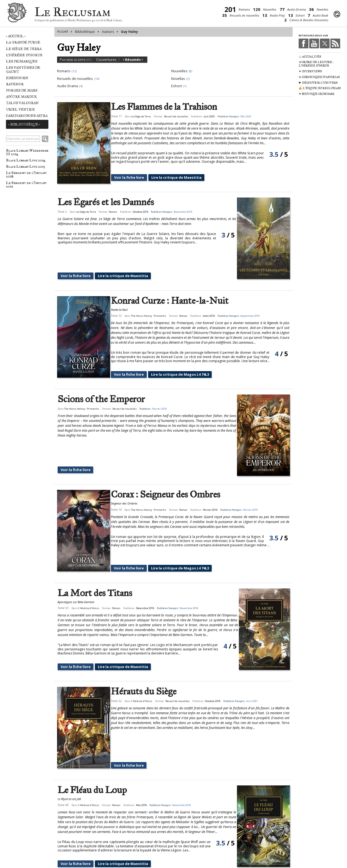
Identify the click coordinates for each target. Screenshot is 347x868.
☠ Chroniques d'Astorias (319, 77)
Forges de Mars (22, 90)
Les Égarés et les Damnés (106, 202)
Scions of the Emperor (101, 393)
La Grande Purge (23, 42)
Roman (113, 212)
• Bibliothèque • (24, 124)
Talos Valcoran (22, 103)
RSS (335, 43)
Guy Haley (129, 32)
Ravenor (15, 84)
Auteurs (108, 32)
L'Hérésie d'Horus (24, 55)
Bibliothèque (85, 32)
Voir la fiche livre (134, 178)
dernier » (214, 851)
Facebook (304, 43)
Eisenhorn (17, 78)
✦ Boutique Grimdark (317, 94)
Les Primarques (22, 61)
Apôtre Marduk (21, 97)
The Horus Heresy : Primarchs (154, 313)
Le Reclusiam (17, 14)
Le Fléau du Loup (92, 760)
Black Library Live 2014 (26, 160)
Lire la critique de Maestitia (180, 178)
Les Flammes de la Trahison (169, 107)
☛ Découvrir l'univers (318, 83)
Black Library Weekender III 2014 (27, 152)
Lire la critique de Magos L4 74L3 (183, 368)
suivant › (191, 851)
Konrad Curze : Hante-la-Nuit (175, 298)
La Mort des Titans (95, 574)
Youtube (314, 43)
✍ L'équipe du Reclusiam (320, 88)
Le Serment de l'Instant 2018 (26, 174)
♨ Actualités (310, 57)
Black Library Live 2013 (25, 166)
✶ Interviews (310, 71)
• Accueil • (16, 36)
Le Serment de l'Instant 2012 (26, 184)
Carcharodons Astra (27, 116)
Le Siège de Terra (24, 49)
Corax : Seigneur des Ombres (171, 479)
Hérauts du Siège (142, 674)
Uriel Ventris (20, 109)
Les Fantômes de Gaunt (23, 70)
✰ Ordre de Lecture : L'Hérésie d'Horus (316, 64)
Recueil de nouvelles (181, 116)
